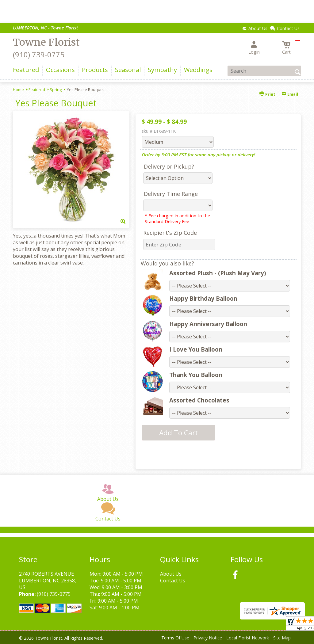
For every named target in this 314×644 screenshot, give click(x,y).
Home (18, 90)
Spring (56, 90)
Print (267, 94)
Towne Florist (46, 42)
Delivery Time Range (171, 194)
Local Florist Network (248, 638)
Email (290, 94)
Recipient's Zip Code (170, 233)
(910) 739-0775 (39, 54)
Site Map (282, 638)
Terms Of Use (175, 638)
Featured (37, 90)
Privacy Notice (208, 638)
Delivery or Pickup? (169, 166)
